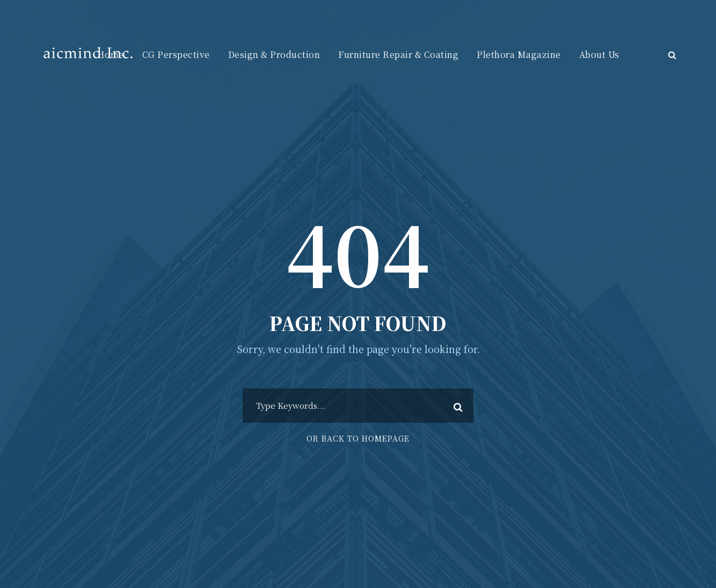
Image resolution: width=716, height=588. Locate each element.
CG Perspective (176, 54)
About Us (599, 54)
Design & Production (274, 54)
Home (111, 54)
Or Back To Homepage (358, 438)
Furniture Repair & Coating (398, 54)
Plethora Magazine (519, 54)
